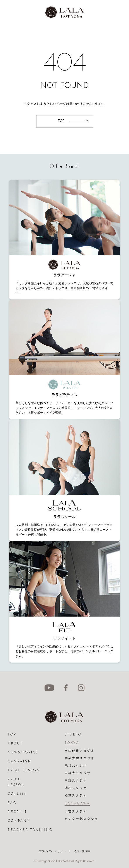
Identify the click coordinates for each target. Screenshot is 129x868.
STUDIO (73, 735)
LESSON (16, 785)
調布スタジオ (76, 788)
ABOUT (15, 744)
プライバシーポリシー (52, 851)
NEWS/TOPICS (23, 753)
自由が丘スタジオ (80, 751)
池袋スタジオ (76, 766)
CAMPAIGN (20, 762)
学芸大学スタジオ (80, 758)
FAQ (12, 803)
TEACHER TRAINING (30, 830)
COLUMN (17, 794)
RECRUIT (17, 812)
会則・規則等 (82, 851)
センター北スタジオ (82, 819)
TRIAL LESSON (24, 771)
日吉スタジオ (76, 812)
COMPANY (19, 821)
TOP (12, 735)
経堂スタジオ (76, 796)
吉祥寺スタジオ (78, 773)
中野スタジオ (76, 781)
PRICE (14, 780)
